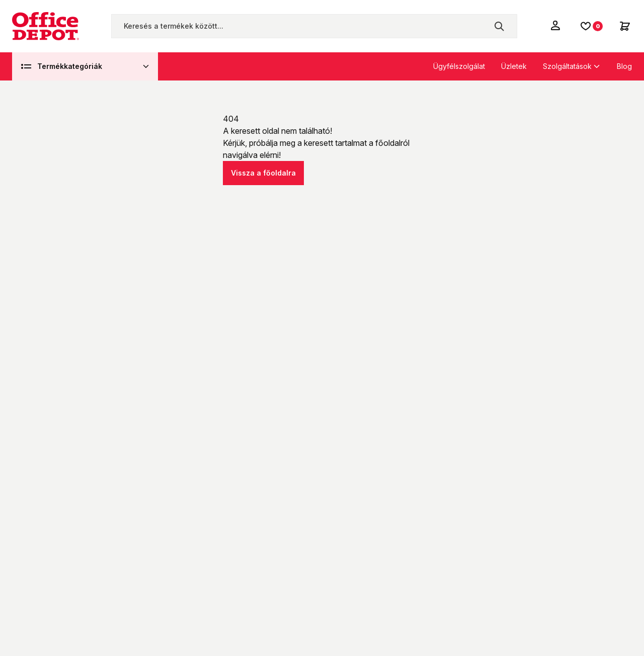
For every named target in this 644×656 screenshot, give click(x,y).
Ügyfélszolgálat (459, 66)
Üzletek (514, 66)
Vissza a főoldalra (263, 173)
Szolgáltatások (567, 66)
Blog (624, 66)
